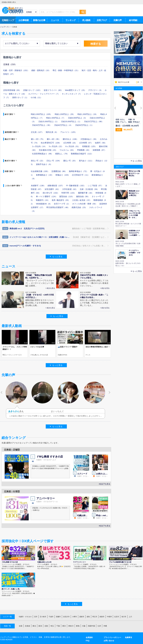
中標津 (109, 617)
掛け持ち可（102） (51, 193)
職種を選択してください (62, 44)
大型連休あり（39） (89, 139)
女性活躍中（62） (52, 189)
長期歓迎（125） (89, 146)
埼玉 (52, 626)
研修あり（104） (63, 175)
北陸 (46, 626)
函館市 (82, 617)
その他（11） (36, 97)
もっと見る (56, 257)
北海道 (27, 626)
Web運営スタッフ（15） (76, 90)
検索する (96, 44)
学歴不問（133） (69, 193)
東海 (78, 626)
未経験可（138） (38, 186)
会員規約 (89, 637)
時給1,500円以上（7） (56, 118)
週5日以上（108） (70, 139)
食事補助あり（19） (45, 175)
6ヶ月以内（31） (73, 146)
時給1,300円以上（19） (88, 114)
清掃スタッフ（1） (20, 97)
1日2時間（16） (70, 143)
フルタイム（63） (67, 150)
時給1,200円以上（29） (65, 114)
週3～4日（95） (54, 139)
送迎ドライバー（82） (53, 90)
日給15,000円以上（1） (48, 122)
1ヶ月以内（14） (39, 146)
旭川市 (124, 617)
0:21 (53, 343)
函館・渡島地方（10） (41, 70)
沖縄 (105, 626)
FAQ (88, 641)
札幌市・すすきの (25, 617)
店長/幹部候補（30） (12, 90)
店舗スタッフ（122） (32, 90)
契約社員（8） (52, 132)
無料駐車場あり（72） (78, 171)
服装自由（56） (83, 196)
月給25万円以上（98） (94, 122)
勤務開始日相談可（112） (82, 154)
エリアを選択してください (22, 44)
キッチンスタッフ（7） (72, 94)
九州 (99, 626)
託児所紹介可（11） (81, 175)
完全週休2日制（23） (48, 150)
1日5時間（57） (86, 143)
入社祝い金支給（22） (82, 200)
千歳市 (51, 617)
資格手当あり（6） (44, 164)
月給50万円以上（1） (84, 125)
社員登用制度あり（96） (43, 154)
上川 (130, 617)
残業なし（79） (62, 154)
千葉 (58, 626)
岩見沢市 (66, 617)
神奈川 (71, 626)
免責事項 (128, 637)
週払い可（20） (70, 161)
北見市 (117, 617)
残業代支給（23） (79, 207)
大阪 (84, 626)
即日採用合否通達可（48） (58, 207)
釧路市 (102, 617)
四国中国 (91, 626)
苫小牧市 (43, 617)
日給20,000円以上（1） (71, 122)
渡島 (88, 617)
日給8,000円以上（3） (78, 118)
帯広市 (95, 617)
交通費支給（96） (59, 171)
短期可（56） (101, 143)
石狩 (36, 617)
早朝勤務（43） (84, 150)
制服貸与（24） (43, 200)
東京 (64, 626)
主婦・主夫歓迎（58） (89, 189)
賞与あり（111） (86, 161)
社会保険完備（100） (40, 171)
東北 (34, 626)
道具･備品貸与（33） (61, 200)
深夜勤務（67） (99, 150)
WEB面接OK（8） (44, 204)
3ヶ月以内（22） (56, 146)
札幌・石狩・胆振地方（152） (16, 70)
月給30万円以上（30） (42, 125)
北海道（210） (10, 64)
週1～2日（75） (38, 139)
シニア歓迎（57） (95, 186)
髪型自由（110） (67, 196)
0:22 (26, 343)
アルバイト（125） (69, 132)
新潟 (40, 626)
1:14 (109, 343)
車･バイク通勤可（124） (47, 196)
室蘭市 (58, 617)
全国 (21, 626)
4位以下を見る (104, 484)
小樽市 (74, 617)
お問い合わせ (109, 641)
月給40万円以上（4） (63, 125)
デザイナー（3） (95, 90)
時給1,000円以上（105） (41, 114)
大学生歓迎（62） (70, 189)
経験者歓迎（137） (56, 186)
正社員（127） (37, 132)
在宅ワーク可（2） (62, 204)
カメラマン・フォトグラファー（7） (44, 94)
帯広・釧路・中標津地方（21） (66, 70)
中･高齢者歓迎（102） (76, 186)
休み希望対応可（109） (51, 143)
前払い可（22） (38, 161)
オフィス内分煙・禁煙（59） (85, 204)
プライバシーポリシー (112, 637)
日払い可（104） (54, 161)
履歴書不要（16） (86, 193)
